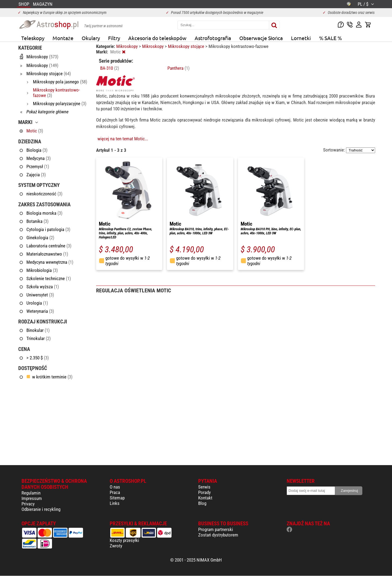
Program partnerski (216, 529)
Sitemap (117, 498)
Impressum (32, 498)
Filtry (114, 38)
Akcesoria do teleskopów (157, 38)
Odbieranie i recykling (41, 509)
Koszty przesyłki (124, 540)
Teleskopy (33, 38)
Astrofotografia (213, 38)
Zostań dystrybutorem (218, 535)
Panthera (178, 68)
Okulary (91, 38)
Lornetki (301, 38)
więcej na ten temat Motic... (123, 139)
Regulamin (31, 493)
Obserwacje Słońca (261, 38)
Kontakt (205, 498)
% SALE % (330, 38)
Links (115, 503)
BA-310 (110, 68)
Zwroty (116, 546)
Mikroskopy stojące (187, 46)
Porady (204, 492)
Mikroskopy (128, 46)
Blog (202, 503)
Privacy (28, 504)
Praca (115, 492)
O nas (115, 487)
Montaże (63, 38)
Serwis (204, 487)
